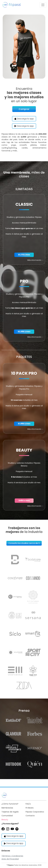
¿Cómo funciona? (10, 804)
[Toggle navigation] (43, 5)
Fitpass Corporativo (35, 812)
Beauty (5, 820)
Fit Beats (30, 808)
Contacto (30, 816)
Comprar (24, 109)
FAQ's (28, 804)
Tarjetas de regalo (10, 812)
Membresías (7, 808)
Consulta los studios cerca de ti (24, 543)
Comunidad (7, 816)
